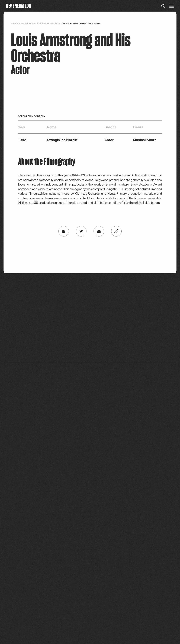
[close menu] (172, 6)
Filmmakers (47, 23)
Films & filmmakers (24, 23)
